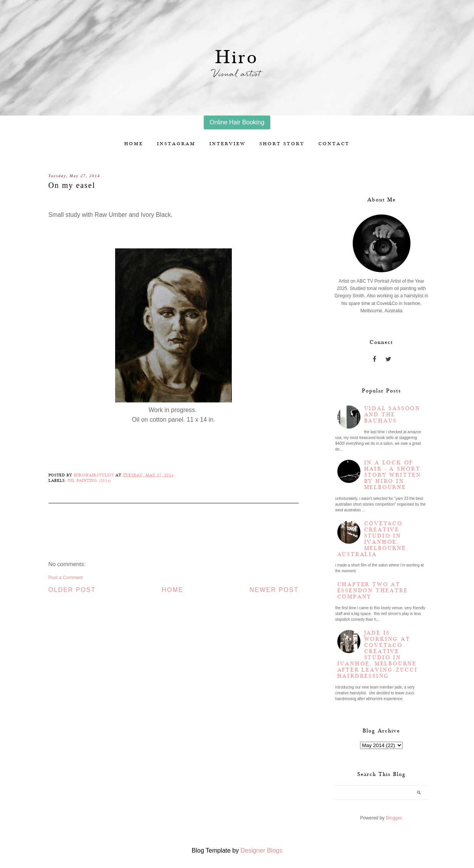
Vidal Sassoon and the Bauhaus (392, 415)
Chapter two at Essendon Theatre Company (373, 591)
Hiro (237, 58)
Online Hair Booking (237, 122)
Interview (228, 144)
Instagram (176, 144)
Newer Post (274, 590)
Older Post (72, 590)
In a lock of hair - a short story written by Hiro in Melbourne (393, 475)
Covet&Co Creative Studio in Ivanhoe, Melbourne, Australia (373, 539)
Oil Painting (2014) (89, 481)
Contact (334, 144)
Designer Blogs (262, 850)
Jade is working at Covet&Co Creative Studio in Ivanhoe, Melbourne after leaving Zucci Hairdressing (378, 655)
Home (134, 144)
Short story (282, 144)
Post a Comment (66, 578)
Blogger (394, 818)
